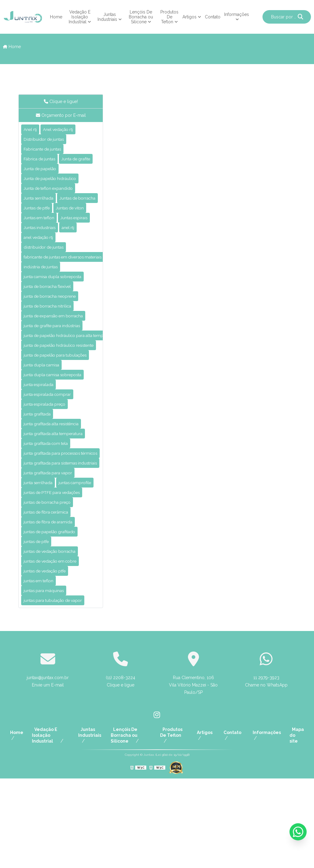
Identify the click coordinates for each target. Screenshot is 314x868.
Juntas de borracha (45, 226)
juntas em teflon (42, 666)
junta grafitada (40, 473)
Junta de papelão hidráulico (55, 194)
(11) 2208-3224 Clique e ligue (121, 769)
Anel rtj (31, 130)
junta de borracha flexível (52, 334)
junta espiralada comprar (52, 452)
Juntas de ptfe (40, 237)
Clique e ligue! (61, 101)
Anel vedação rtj (64, 130)
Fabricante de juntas (46, 151)
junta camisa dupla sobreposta (59, 323)
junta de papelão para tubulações (62, 409)
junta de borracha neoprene (55, 344)
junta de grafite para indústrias (57, 377)
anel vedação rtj (42, 280)
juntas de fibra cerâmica (50, 591)
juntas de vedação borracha (55, 634)
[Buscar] (301, 17)
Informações (237, 14)
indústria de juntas (44, 312)
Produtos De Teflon (169, 17)
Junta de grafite (41, 173)
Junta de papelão (43, 184)
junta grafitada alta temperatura (59, 495)
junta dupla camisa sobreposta (59, 430)
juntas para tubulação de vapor (59, 688)
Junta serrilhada (41, 216)
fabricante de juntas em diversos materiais (71, 302)
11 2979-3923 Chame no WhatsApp (266, 769)
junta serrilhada (41, 548)
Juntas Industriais (107, 17)
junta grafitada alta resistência (57, 484)
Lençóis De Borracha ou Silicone (141, 17)
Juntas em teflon (42, 248)
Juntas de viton (79, 237)
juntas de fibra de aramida (53, 602)
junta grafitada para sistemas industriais (68, 527)
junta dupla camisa (45, 420)
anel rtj (76, 269)
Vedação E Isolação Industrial (80, 17)
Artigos (190, 17)
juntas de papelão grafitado (55, 613)
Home (56, 17)
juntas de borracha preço (52, 581)
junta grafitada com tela (51, 505)
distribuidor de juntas (47, 291)
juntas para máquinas (48, 677)
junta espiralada (41, 441)
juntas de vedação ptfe (50, 656)
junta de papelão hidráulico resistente (66, 398)
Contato (213, 17)
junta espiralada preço (49, 463)
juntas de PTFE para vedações (58, 570)
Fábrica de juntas (43, 162)
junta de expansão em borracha (59, 366)
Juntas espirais (40, 259)
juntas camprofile (43, 559)
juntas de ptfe (39, 623)
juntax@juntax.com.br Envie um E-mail (48, 769)
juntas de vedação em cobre (56, 645)
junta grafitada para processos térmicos (69, 516)
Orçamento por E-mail (61, 115)
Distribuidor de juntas (47, 141)
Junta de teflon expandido (53, 205)
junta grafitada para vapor (53, 538)
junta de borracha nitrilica (52, 355)
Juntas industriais (43, 269)
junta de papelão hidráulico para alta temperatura (79, 387)
